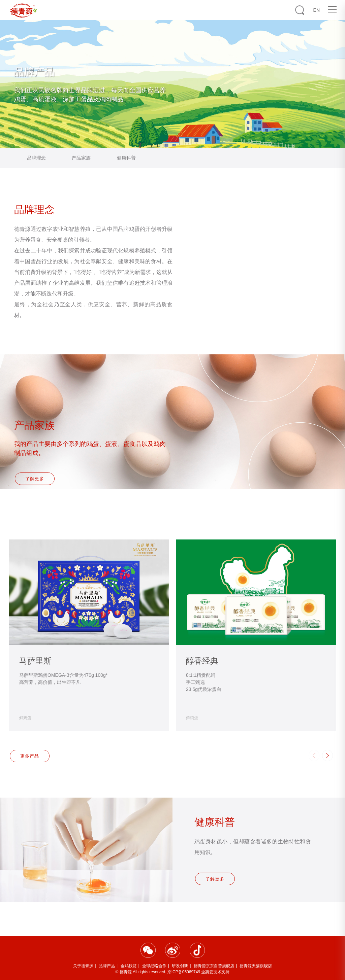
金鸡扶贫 (129, 966)
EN (317, 10)
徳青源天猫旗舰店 (256, 966)
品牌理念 (36, 158)
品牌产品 (107, 966)
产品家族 (81, 158)
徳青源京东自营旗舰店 (214, 966)
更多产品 (30, 756)
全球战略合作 (154, 966)
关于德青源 (83, 966)
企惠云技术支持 (215, 972)
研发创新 (180, 966)
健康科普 (126, 158)
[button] (327, 756)
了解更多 (35, 481)
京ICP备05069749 (184, 972)
